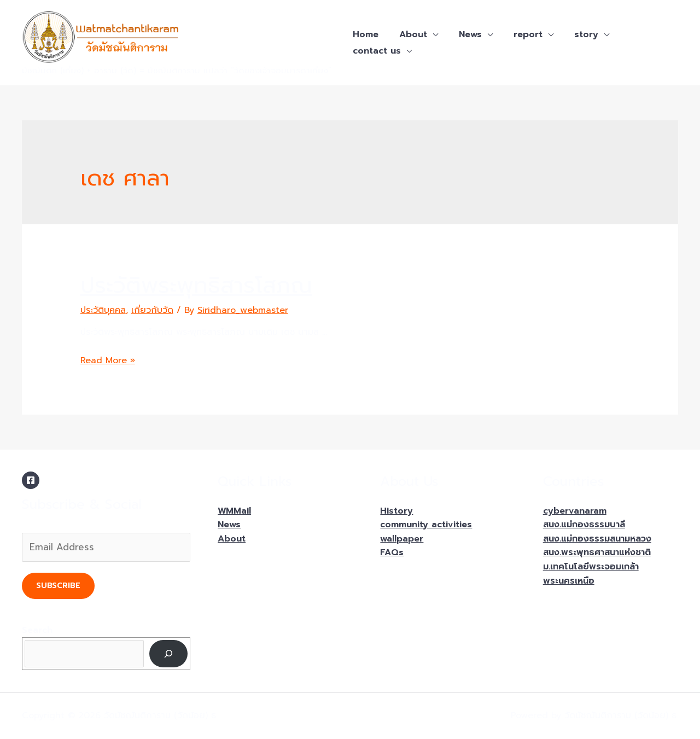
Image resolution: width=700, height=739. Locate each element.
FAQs (392, 552)
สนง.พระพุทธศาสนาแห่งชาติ (597, 552)
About (408, 34)
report (517, 34)
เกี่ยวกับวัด (152, 310)
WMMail (234, 511)
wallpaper (402, 539)
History (396, 511)
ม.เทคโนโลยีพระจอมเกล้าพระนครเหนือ (591, 574)
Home (364, 34)
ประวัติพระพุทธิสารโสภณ (196, 285)
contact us (375, 51)
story (571, 34)
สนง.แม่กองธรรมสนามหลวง (597, 539)
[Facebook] (31, 480)
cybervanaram (575, 511)
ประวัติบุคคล (103, 310)
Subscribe (58, 586)
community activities (426, 525)
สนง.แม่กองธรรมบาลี (584, 525)
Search (37, 630)
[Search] (169, 653)
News (462, 34)
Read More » (108, 360)
